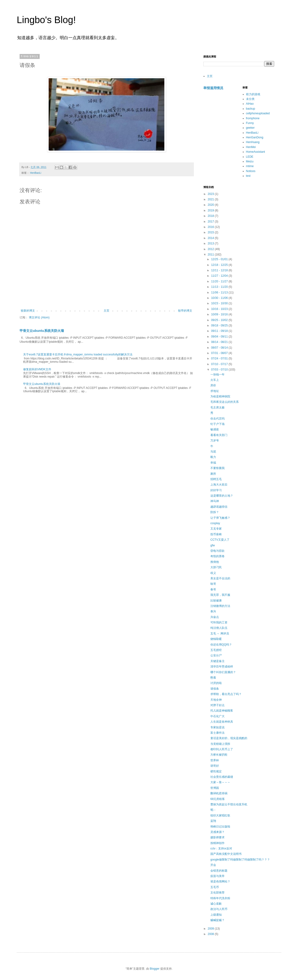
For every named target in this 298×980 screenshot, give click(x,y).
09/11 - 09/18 (220, 331)
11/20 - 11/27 (220, 281)
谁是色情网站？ (220, 881)
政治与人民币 (219, 909)
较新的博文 (28, 311)
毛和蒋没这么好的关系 (225, 402)
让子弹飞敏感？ (220, 518)
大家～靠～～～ (220, 782)
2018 (211, 216)
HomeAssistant (256, 152)
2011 (211, 255)
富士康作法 (217, 733)
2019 (211, 210)
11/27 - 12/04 (220, 276)
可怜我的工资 (219, 622)
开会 (213, 865)
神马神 (215, 501)
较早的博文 (185, 311)
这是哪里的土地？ (222, 496)
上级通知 (216, 915)
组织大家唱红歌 (220, 815)
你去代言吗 (217, 419)
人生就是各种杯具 (222, 722)
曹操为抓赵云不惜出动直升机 (229, 804)
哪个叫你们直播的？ (223, 672)
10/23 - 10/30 (220, 303)
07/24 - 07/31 (220, 358)
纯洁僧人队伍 (219, 628)
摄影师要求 (217, 837)
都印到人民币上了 (222, 749)
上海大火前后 (219, 485)
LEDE (250, 157)
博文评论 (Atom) (39, 317)
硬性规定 (216, 771)
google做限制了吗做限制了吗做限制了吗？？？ (240, 860)
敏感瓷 (215, 429)
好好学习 (216, 490)
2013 (211, 243)
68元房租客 (218, 799)
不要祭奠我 (217, 468)
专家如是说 (217, 727)
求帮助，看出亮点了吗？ (226, 694)
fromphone (253, 118)
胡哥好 (215, 766)
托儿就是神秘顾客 (222, 711)
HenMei (251, 147)
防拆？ (215, 512)
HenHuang (253, 142)
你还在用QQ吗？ (221, 645)
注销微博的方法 (220, 606)
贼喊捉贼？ (217, 920)
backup (251, 109)
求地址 (215, 391)
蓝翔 (213, 821)
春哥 (213, 589)
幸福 (213, 463)
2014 (211, 238)
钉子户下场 (217, 424)
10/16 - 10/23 (220, 309)
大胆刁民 (216, 567)
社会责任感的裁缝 (222, 777)
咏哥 (213, 584)
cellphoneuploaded (258, 113)
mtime (250, 166)
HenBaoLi (36, 173)
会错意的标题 (219, 871)
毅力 (213, 457)
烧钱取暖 (216, 639)
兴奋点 (215, 617)
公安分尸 (216, 655)
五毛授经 (216, 650)
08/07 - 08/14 (220, 348)
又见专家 (216, 529)
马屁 (213, 452)
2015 (211, 232)
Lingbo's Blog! (46, 20)
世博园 (215, 788)
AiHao (250, 104)
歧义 (213, 573)
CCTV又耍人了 (220, 540)
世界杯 (215, 760)
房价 (213, 385)
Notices (251, 171)
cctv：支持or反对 (221, 848)
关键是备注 (217, 661)
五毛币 (215, 887)
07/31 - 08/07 (220, 353)
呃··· (213, 810)
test (248, 176)
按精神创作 (217, 843)
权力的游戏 (253, 94)
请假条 (215, 689)
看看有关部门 (219, 435)
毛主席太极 (217, 408)
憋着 (213, 678)
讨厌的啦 (216, 683)
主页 (106, 311)
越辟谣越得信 (219, 507)
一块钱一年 (217, 375)
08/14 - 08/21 (220, 342)
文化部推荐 (217, 893)
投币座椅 (216, 534)
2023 (211, 194)
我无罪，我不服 (220, 595)
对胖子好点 (217, 705)
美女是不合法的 (220, 578)
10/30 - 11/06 (220, 298)
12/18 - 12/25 (220, 265)
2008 (211, 934)
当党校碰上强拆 (220, 744)
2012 (211, 249)
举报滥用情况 (213, 88)
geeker (250, 128)
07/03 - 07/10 (220, 370)
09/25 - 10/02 (220, 320)
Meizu (250, 161)
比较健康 (216, 601)
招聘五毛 (216, 479)
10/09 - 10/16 (220, 314)
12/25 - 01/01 (220, 259)
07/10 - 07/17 (220, 364)
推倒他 (215, 562)
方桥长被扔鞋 (219, 755)
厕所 (213, 474)
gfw (213, 545)
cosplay (215, 523)
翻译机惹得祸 (219, 793)
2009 (211, 929)
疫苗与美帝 (217, 876)
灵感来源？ (217, 832)
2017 (211, 222)
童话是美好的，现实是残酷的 (229, 738)
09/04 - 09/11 (220, 337)
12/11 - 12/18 (220, 270)
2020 (211, 205)
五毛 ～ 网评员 (220, 634)
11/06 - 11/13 (220, 292)
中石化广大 (217, 716)
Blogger (155, 969)
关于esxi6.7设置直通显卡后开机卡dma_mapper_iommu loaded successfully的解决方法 (78, 354)
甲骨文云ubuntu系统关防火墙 (42, 331)
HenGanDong (255, 137)
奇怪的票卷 (217, 556)
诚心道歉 (216, 904)
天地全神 (216, 700)
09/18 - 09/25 (220, 325)
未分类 (250, 99)
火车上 (215, 380)
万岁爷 (215, 441)
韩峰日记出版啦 (220, 827)
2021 (211, 199)
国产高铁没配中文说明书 (226, 854)
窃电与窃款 (217, 551)
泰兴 (213, 611)
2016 (211, 227)
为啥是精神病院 (220, 396)
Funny (250, 123)
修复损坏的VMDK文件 (37, 369)
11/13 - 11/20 (220, 287)
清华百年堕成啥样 (222, 667)
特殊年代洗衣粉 (220, 898)
